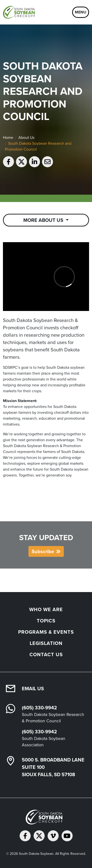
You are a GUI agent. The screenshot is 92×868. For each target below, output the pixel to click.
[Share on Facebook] (8, 162)
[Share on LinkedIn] (34, 162)
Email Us (33, 688)
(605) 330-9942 (39, 707)
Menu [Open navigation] (81, 12)
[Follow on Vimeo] (53, 836)
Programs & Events (46, 632)
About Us (26, 137)
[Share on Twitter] (21, 162)
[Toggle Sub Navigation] (46, 220)
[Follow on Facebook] (25, 836)
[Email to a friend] (47, 162)
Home (8, 137)
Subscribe (43, 551)
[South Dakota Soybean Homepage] (20, 12)
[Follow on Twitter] (39, 836)
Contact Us (46, 654)
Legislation (46, 643)
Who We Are (46, 609)
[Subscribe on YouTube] (67, 836)
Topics (46, 621)
